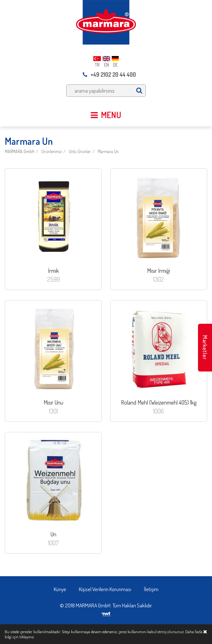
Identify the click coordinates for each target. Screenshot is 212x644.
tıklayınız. (27, 637)
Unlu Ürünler (80, 151)
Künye (60, 589)
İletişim (151, 589)
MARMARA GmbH (20, 151)
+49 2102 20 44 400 (109, 74)
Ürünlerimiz (52, 151)
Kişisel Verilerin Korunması (105, 589)
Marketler (205, 347)
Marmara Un (108, 151)
